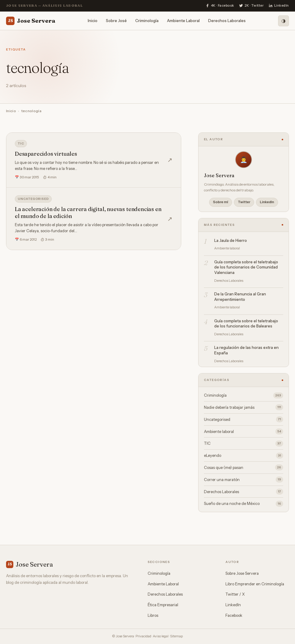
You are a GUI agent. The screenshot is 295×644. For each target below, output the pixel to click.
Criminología (147, 21)
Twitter (244, 202)
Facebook (234, 615)
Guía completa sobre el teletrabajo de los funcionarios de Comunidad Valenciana (246, 267)
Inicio (93, 21)
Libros (153, 615)
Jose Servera (31, 21)
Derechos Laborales (227, 21)
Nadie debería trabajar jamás (244, 407)
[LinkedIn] (279, 6)
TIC (21, 143)
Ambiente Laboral (183, 21)
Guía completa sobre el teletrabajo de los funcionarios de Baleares (246, 324)
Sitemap (176, 636)
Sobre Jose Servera (242, 573)
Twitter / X (235, 594)
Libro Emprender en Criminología (255, 584)
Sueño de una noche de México (244, 504)
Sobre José (116, 21)
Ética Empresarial (163, 605)
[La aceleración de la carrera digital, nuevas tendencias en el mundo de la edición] (94, 219)
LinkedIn (267, 202)
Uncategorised (33, 199)
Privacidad (143, 636)
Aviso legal (161, 636)
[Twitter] (251, 6)
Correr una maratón (244, 480)
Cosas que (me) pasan (244, 467)
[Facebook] (220, 6)
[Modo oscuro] (284, 21)
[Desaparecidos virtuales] (94, 160)
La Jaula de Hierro (231, 240)
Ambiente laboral (244, 431)
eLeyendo (244, 456)
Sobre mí (221, 202)
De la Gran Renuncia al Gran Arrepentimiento (240, 297)
